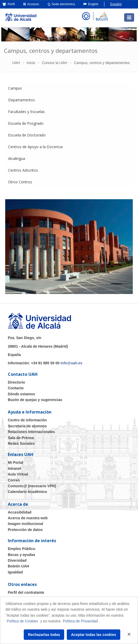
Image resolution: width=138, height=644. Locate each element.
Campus (15, 88)
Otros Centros (20, 182)
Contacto (16, 388)
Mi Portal (16, 462)
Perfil (9, 4)
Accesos (31, 4)
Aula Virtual (18, 474)
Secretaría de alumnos (27, 426)
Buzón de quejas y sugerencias (35, 400)
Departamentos (22, 100)
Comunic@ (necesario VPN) (32, 486)
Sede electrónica (61, 4)
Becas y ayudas (22, 555)
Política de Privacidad (80, 621)
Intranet (14, 468)
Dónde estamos (21, 394)
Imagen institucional (25, 524)
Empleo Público (22, 549)
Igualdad (15, 572)
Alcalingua (17, 158)
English (91, 4)
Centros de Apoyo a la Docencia (35, 147)
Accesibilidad (20, 512)
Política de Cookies (22, 621)
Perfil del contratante (26, 592)
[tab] (69, 88)
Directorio (16, 382)
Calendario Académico (27, 492)
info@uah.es (71, 363)
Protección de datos (25, 530)
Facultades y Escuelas (26, 112)
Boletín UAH (19, 566)
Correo (14, 480)
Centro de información (27, 420)
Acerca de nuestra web (28, 518)
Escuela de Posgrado (26, 123)
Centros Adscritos (23, 170)
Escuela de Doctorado (27, 135)
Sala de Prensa (21, 438)
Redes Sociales (21, 443)
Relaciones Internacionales (31, 432)
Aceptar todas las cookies (94, 635)
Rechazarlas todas (44, 635)
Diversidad (17, 560)
